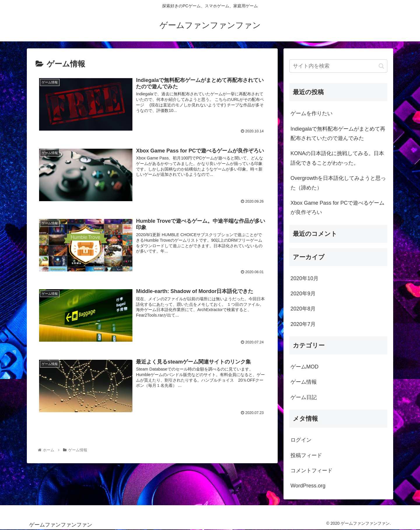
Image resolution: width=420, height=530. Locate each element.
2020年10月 (304, 278)
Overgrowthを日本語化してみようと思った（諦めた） (338, 183)
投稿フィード (306, 455)
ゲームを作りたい (311, 113)
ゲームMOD (304, 367)
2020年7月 (303, 324)
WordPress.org (308, 486)
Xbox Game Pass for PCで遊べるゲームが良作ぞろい (337, 208)
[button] (381, 66)
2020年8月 (303, 309)
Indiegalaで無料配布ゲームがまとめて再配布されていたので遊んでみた (338, 134)
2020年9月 (303, 294)
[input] (338, 66)
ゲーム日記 (304, 397)
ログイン (301, 440)
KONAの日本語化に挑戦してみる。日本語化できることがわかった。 (337, 158)
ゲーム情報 (304, 382)
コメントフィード (311, 471)
